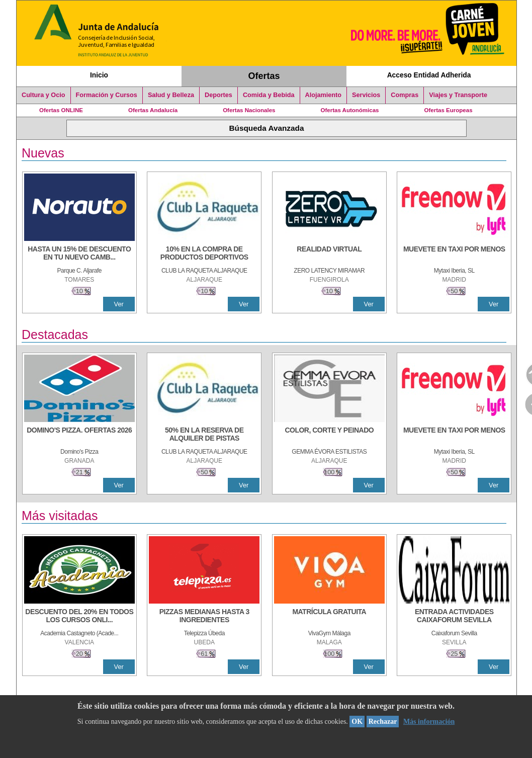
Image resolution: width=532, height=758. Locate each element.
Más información (429, 722)
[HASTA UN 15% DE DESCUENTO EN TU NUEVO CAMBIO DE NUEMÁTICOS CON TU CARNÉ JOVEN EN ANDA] (79, 254)
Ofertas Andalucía (153, 110)
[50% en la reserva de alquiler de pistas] (204, 435)
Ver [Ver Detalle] (119, 304)
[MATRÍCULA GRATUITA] (329, 617)
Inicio (99, 75)
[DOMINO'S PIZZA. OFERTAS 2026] (79, 435)
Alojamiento (323, 95)
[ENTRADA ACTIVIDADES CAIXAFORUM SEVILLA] (454, 617)
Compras (405, 95)
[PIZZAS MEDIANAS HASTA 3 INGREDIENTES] (204, 617)
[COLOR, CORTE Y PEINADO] (329, 435)
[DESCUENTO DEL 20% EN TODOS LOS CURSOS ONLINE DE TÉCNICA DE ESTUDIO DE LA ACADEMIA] (79, 617)
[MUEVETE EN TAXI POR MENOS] (454, 254)
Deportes (218, 95)
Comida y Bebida (269, 95)
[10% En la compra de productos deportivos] (204, 254)
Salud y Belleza (171, 95)
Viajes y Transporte (458, 95)
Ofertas (264, 76)
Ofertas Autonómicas (349, 110)
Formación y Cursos (107, 95)
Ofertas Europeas (449, 110)
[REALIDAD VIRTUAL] (329, 254)
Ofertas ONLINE (61, 110)
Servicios (366, 95)
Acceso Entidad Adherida (429, 75)
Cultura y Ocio (43, 95)
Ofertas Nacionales (249, 110)
